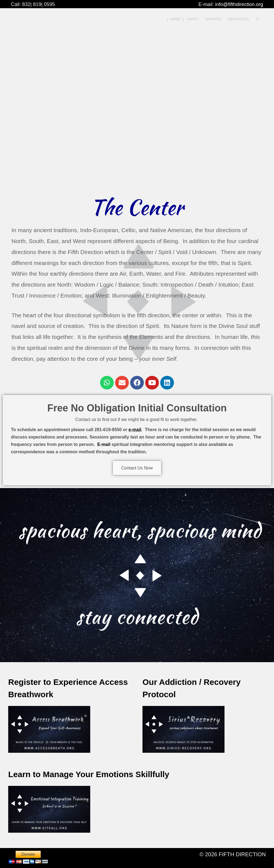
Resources (239, 19)
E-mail (104, 444)
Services (213, 19)
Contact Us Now (137, 468)
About (193, 19)
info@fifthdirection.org (239, 4)
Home (175, 19)
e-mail (135, 430)
